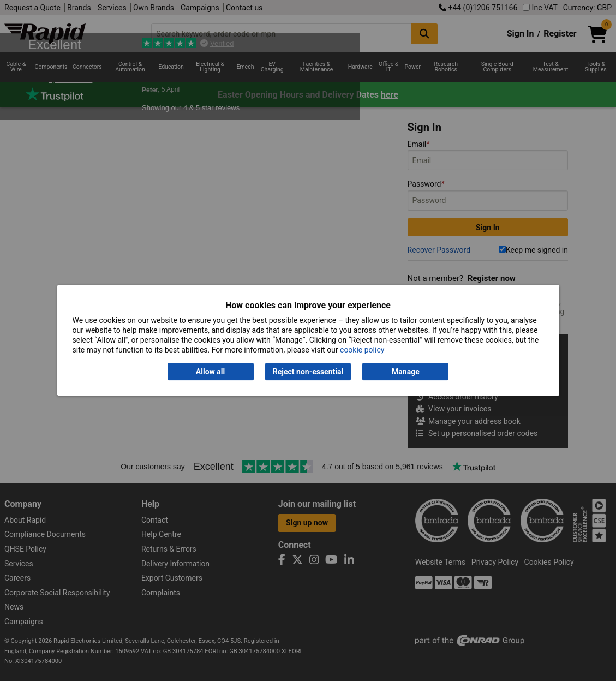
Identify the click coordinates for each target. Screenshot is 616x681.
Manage (406, 372)
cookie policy (362, 350)
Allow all (210, 372)
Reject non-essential (308, 372)
